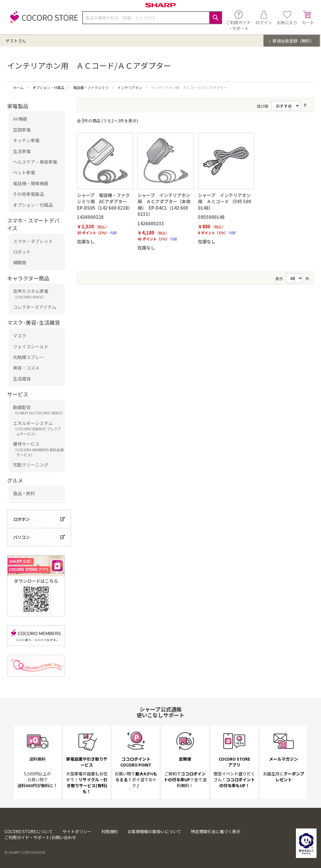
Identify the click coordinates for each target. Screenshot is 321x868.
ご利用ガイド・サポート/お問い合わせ (40, 837)
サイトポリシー (77, 831)
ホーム (19, 87)
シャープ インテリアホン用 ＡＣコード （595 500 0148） (225, 201)
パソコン (22, 537)
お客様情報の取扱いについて (154, 831)
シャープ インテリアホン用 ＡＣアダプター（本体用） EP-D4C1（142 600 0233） (164, 205)
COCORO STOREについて (29, 831)
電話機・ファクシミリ (91, 87)
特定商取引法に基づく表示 (216, 831)
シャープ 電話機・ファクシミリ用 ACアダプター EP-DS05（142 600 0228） (105, 201)
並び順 (262, 106)
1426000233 (151, 223)
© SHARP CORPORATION (25, 852)
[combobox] (152, 18)
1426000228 (90, 217)
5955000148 (211, 217)
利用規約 (109, 831)
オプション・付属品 (49, 87)
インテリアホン (130, 87)
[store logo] (42, 20)
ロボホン (22, 519)
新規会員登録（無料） (293, 41)
